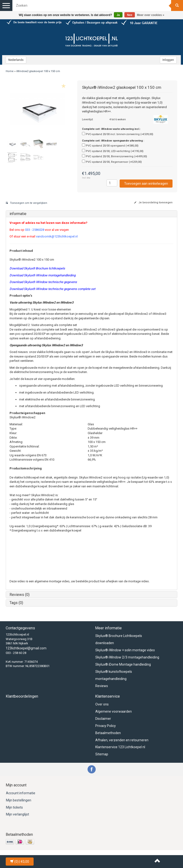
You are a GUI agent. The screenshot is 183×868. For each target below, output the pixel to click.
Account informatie (21, 793)
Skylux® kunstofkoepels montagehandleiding (114, 675)
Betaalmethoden (108, 733)
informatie (18, 214)
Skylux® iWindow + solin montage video (125, 650)
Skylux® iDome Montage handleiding (123, 664)
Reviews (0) (20, 595)
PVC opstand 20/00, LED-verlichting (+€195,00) (115, 151)
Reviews (102, 686)
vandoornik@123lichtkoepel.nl (57, 236)
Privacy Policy (106, 726)
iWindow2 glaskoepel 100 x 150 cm (38, 71)
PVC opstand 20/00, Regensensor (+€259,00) (114, 162)
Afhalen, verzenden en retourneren (122, 740)
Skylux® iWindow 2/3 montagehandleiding (127, 657)
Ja (118, 15)
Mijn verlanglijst (18, 814)
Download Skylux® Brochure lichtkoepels (37, 268)
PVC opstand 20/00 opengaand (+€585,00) (112, 146)
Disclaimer (103, 719)
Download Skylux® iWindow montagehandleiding (43, 275)
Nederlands (16, 60)
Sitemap (102, 754)
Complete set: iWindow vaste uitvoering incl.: (111, 129)
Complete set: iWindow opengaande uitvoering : (113, 141)
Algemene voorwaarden (114, 711)
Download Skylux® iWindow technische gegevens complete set (52, 289)
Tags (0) (16, 603)
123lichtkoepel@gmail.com (26, 648)
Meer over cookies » (151, 15)
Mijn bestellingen (19, 800)
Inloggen (168, 60)
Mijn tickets (14, 807)
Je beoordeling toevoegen (153, 203)
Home (10, 71)
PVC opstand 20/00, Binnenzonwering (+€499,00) (116, 156)
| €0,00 (20, 862)
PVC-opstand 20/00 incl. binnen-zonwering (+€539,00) (119, 134)
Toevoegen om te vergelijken (26, 203)
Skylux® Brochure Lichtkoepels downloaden (119, 639)
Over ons (102, 704)
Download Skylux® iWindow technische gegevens (43, 282)
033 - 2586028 (35, 230)
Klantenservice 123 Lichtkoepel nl (120, 747)
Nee (130, 15)
